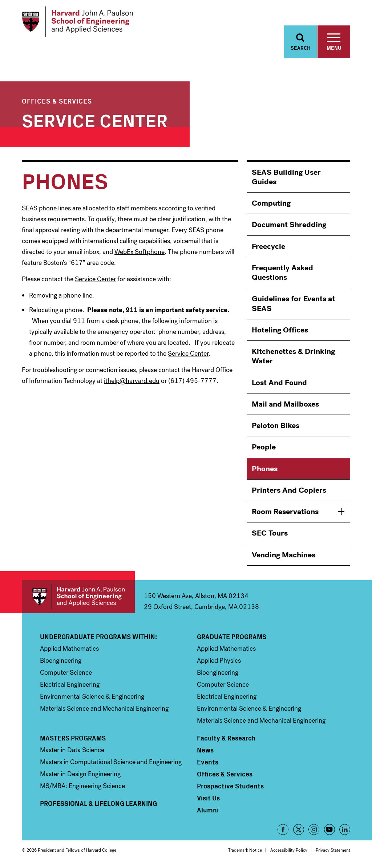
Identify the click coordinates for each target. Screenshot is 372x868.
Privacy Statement (333, 850)
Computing (271, 203)
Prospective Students (230, 786)
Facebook (283, 829)
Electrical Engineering (70, 685)
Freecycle (268, 246)
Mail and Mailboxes (285, 404)
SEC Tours (270, 533)
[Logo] (78, 22)
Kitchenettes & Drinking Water (293, 356)
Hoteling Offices (280, 330)
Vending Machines (284, 555)
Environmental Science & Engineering (92, 697)
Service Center (95, 119)
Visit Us (208, 798)
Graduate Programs (232, 637)
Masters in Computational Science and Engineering (111, 762)
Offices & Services (57, 101)
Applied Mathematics (69, 649)
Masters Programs (73, 738)
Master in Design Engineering (80, 774)
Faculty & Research (226, 738)
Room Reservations (285, 512)
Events (208, 762)
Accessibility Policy (289, 850)
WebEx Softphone (139, 252)
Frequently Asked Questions (282, 272)
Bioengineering (61, 661)
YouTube (329, 829)
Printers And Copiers (289, 490)
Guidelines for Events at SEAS (293, 304)
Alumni (208, 810)
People (264, 447)
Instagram (314, 829)
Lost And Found (279, 383)
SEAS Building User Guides (286, 177)
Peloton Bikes (276, 426)
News (205, 750)
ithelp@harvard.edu (132, 381)
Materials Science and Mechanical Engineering (104, 708)
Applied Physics (219, 661)
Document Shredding (289, 225)
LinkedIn (345, 829)
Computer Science (66, 673)
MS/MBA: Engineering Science (82, 786)
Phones (265, 469)
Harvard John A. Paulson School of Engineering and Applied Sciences (78, 597)
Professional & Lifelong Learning (98, 803)
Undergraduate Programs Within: (98, 637)
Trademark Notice (245, 850)
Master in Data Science (72, 750)
